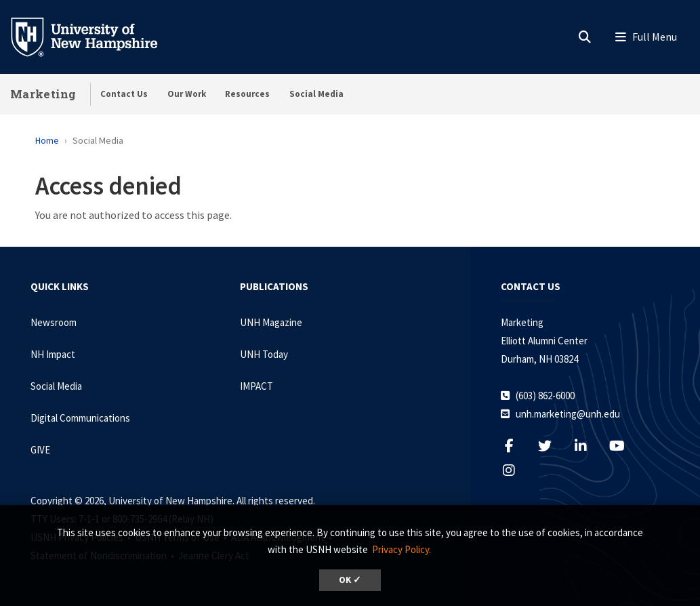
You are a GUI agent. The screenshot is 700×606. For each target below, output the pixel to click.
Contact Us (124, 94)
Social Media (316, 94)
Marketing (43, 94)
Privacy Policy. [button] (402, 549)
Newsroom (54, 322)
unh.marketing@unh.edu (568, 414)
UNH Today (264, 354)
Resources (247, 94)
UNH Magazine (271, 322)
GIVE (40, 450)
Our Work (187, 94)
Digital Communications (80, 418)
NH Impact (53, 354)
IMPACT (256, 386)
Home (47, 140)
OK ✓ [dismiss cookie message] (350, 580)
